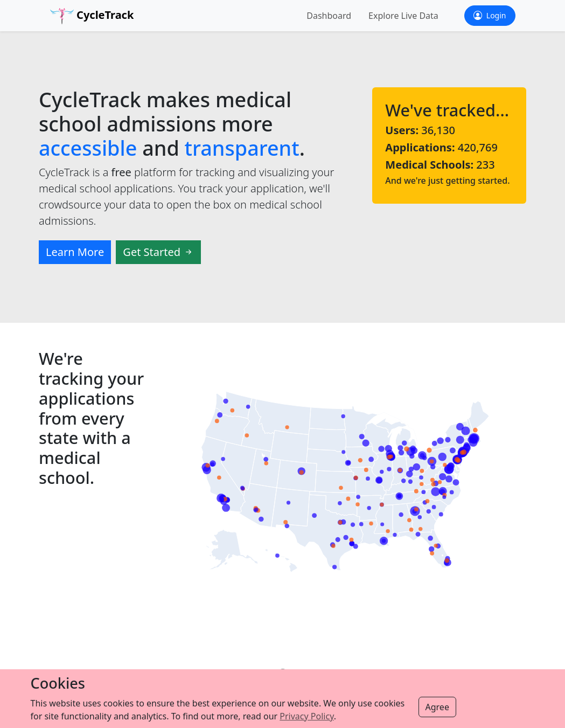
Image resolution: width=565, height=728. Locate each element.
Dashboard (329, 16)
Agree (437, 707)
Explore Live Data (403, 16)
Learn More (75, 252)
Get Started (158, 252)
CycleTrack (92, 16)
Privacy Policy (306, 716)
